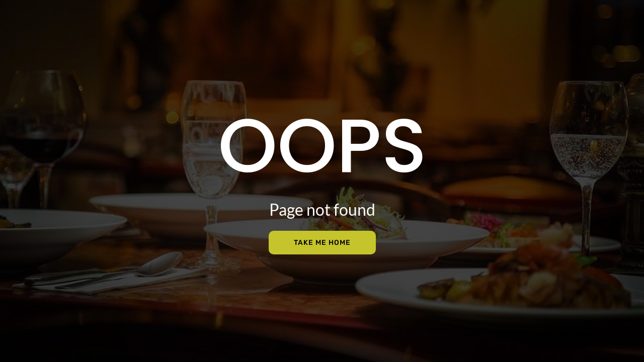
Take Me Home (322, 243)
